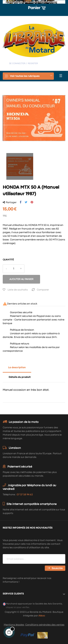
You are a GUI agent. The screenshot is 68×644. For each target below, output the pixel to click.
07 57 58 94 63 (25, 495)
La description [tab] (17, 367)
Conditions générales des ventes (45, 625)
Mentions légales (14, 625)
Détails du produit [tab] (20, 377)
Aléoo (42, 616)
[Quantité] (14, 269)
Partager (21, 202)
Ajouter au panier (21, 279)
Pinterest (32, 202)
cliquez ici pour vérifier (18, 607)
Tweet (26, 202)
